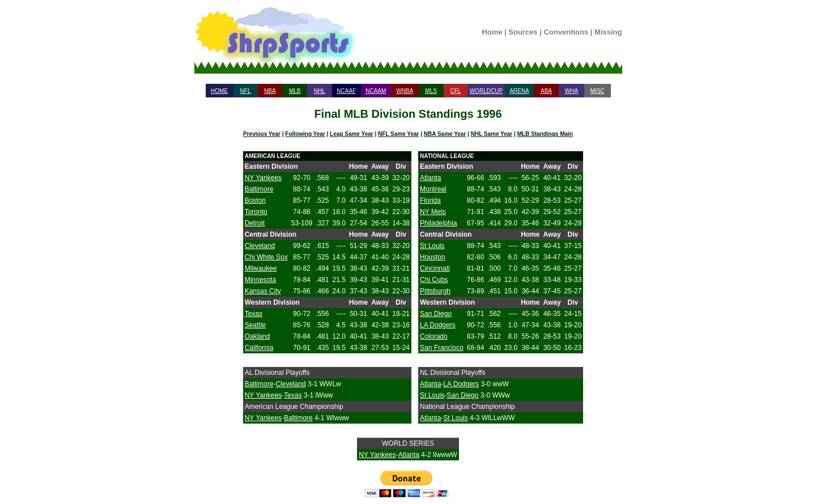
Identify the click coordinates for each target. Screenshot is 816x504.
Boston (255, 200)
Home (492, 32)
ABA (546, 91)
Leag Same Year (352, 134)
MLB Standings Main (545, 134)
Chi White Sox (266, 257)
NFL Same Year (398, 134)
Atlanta (430, 178)
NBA (270, 91)
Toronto (256, 212)
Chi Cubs (434, 280)
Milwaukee (261, 268)
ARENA (519, 91)
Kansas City (263, 291)
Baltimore (259, 189)
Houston (433, 257)
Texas (254, 314)
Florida (430, 200)
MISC (598, 91)
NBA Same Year (445, 134)
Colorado (434, 336)
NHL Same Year (492, 134)
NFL (246, 91)
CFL (455, 91)
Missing (608, 32)
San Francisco (442, 348)
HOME (219, 91)
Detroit (255, 223)
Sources (523, 32)
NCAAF (346, 91)
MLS (431, 91)
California (259, 348)
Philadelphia (438, 223)
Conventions (566, 32)
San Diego (436, 314)
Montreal (433, 189)
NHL (320, 91)
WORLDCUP (486, 91)
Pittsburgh (435, 291)
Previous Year (262, 134)
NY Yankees (263, 178)
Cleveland (260, 246)
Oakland (258, 336)
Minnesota (260, 280)
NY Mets (433, 212)
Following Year (305, 134)
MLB (295, 91)
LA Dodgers (438, 325)
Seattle (255, 325)
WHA (571, 91)
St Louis (432, 246)
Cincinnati (435, 268)
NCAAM (376, 91)
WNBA (405, 91)
